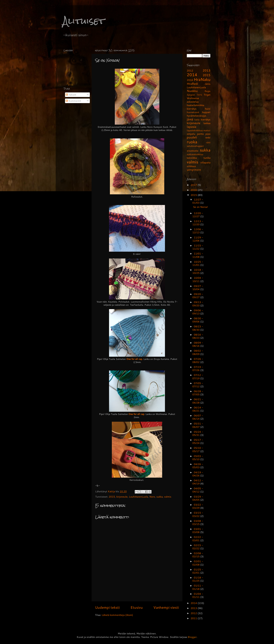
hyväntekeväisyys (197, 116)
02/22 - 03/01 (198, 539)
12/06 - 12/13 (198, 231)
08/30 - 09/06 (198, 320)
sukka (160, 497)
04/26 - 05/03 (198, 466)
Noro (152, 497)
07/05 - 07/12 (198, 385)
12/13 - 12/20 (198, 223)
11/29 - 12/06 (198, 239)
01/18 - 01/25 (198, 579)
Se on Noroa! (200, 207)
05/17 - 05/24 (198, 441)
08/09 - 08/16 (198, 344)
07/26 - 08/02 (198, 360)
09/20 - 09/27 (198, 296)
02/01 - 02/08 (198, 563)
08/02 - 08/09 (198, 352)
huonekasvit (193, 112)
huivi (208, 109)
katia (197, 120)
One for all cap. (135, 359)
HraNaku (202, 79)
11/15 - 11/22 (198, 247)
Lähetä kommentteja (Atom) (117, 615)
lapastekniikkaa (195, 130)
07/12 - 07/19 (198, 377)
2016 (190, 80)
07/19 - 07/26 (198, 368)
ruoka (192, 142)
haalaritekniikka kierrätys (195, 107)
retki (208, 137)
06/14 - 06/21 (198, 409)
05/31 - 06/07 (198, 425)
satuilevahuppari (195, 146)
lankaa (207, 123)
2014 (192, 75)
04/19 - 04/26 (198, 474)
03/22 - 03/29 (198, 506)
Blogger (192, 637)
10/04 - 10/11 (198, 279)
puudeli (192, 137)
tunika (207, 158)
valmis (168, 497)
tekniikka (192, 158)
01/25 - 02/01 (198, 571)
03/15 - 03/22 (198, 514)
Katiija (112, 491)
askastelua (193, 102)
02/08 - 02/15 (198, 555)
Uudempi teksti (107, 607)
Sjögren (191, 95)
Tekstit (71, 95)
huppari (206, 112)
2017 (194, 185)
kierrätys (206, 119)
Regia (208, 91)
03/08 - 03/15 (198, 522)
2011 (194, 618)
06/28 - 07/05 (198, 393)
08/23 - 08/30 (198, 328)
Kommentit (73, 101)
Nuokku (192, 91)
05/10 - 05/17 (198, 449)
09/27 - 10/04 (198, 288)
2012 (190, 71)
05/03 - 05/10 (198, 458)
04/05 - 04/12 (198, 490)
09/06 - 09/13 (198, 312)
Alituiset (84, 21)
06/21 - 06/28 (198, 401)
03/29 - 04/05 (198, 498)
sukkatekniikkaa (195, 154)
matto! (207, 130)
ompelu (191, 134)
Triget (207, 95)
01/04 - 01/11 (198, 595)
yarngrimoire (194, 170)
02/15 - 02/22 (198, 547)
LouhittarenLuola (138, 497)
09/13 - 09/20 (198, 304)
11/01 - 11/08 (198, 255)
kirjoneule (122, 497)
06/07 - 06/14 (198, 417)
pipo (208, 134)
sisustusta (192, 151)
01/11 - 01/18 (198, 587)
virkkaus (191, 166)
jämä (190, 119)
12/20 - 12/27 (198, 215)
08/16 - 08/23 (198, 336)
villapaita (205, 162)
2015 (112, 497)
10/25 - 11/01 (198, 263)
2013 (207, 70)
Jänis (208, 84)
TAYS (199, 95)
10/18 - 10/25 (198, 271)
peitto (200, 134)
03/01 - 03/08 (198, 530)
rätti (208, 142)
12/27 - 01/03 (198, 201)
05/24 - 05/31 (198, 433)
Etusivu (137, 607)
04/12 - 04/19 (198, 482)
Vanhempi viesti (166, 607)
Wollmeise (193, 98)
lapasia (192, 127)
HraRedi (192, 84)
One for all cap (136, 414)
